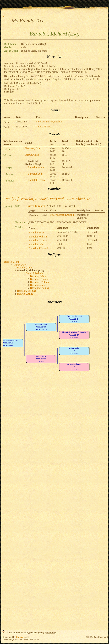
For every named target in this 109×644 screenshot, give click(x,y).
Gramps (20, 637)
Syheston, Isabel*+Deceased (74, 367)
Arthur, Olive (32, 155)
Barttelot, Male (37, 233)
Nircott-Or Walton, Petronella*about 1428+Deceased (74, 335)
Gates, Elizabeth (36, 206)
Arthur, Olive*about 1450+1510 (41, 359)
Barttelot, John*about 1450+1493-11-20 (41, 327)
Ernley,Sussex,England (62, 215)
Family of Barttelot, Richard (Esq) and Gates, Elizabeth (47, 199)
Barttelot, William (38, 237)
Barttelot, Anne (36, 167)
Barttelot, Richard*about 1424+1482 (74, 319)
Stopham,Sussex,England (49, 122)
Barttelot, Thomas (37, 180)
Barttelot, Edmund (38, 248)
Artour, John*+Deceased (74, 351)
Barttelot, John (33, 148)
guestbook (50, 633)
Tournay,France (44, 127)
